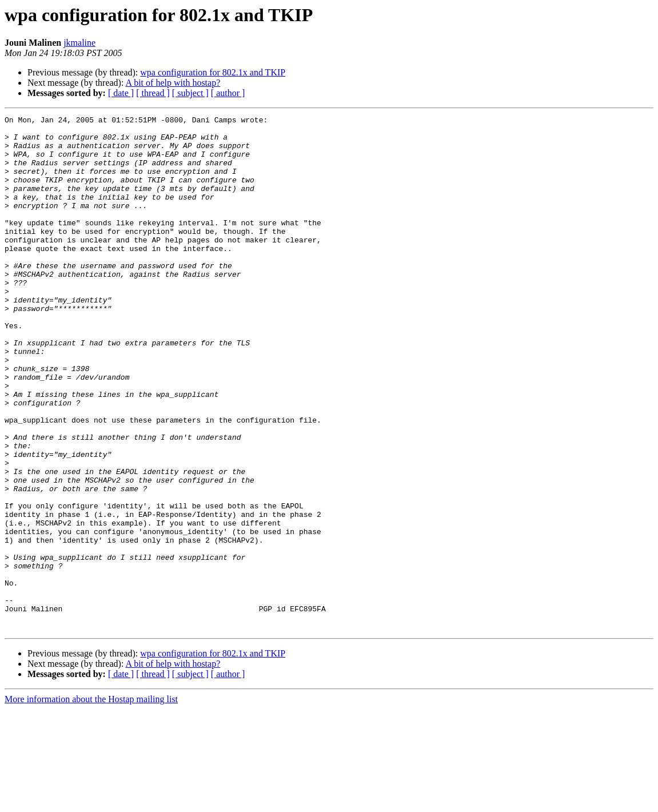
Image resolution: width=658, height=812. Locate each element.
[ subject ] (190, 93)
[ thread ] (153, 93)
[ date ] (121, 93)
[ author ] (228, 93)
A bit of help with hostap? (173, 83)
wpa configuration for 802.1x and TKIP (213, 72)
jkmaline (79, 43)
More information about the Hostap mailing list (91, 802)
